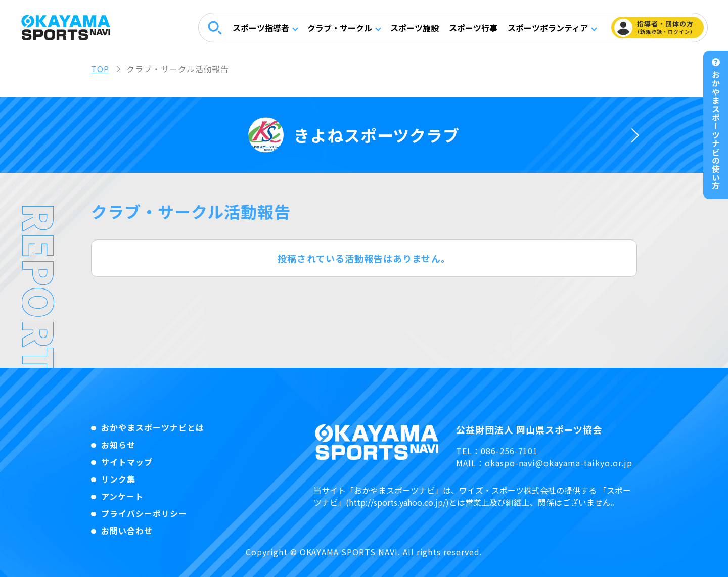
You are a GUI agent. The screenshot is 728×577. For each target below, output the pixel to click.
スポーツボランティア (547, 28)
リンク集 (118, 479)
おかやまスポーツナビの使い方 (716, 130)
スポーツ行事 (473, 28)
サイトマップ (127, 462)
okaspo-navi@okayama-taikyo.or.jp (559, 463)
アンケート (122, 496)
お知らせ (118, 445)
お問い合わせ (127, 531)
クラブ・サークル (339, 28)
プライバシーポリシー (144, 513)
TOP (100, 69)
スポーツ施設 (414, 28)
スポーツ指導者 (260, 28)
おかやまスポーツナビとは (153, 427)
